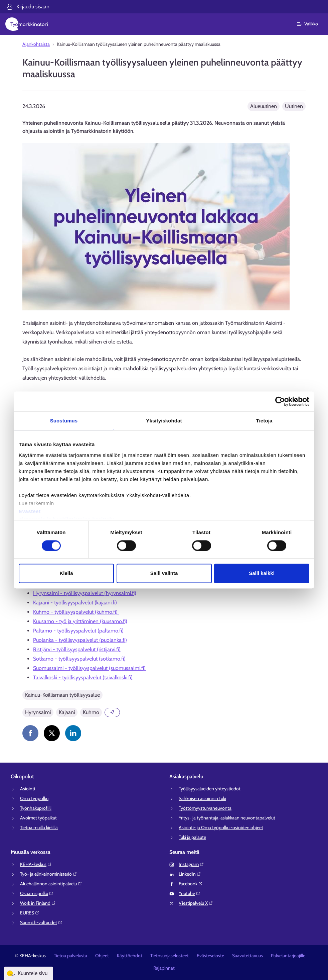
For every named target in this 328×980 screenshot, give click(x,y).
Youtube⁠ (190, 893)
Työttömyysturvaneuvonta (205, 808)
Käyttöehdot (130, 956)
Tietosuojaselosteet (170, 956)
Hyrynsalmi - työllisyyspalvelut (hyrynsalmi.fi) (85, 593)
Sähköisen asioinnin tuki (202, 798)
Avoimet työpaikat (38, 818)
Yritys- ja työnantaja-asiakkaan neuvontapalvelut (227, 818)
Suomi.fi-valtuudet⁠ (41, 922)
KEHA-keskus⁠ (36, 864)
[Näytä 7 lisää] (112, 712)
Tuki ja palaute (192, 837)
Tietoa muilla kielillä (39, 827)
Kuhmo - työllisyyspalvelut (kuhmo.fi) (76, 612)
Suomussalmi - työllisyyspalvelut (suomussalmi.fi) (89, 668)
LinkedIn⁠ (190, 874)
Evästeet (30, 511)
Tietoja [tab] (264, 421)
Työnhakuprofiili (36, 808)
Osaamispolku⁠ (37, 893)
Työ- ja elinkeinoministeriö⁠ (49, 874)
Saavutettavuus (248, 956)
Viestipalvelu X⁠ (196, 903)
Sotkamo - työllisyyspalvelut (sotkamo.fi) (80, 659)
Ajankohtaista (36, 44)
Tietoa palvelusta (70, 956)
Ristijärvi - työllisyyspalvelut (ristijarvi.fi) (77, 649)
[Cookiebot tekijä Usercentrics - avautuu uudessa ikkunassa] (280, 401)
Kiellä (66, 573)
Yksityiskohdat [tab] (164, 421)
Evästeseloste (210, 956)
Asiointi (28, 789)
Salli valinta (164, 573)
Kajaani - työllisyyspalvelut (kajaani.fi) (75, 603)
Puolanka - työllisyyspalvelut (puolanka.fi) (80, 640)
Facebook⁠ (191, 884)
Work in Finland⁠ (38, 903)
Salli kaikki (262, 573)
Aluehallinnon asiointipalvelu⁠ (51, 884)
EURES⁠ (30, 913)
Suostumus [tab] (64, 421)
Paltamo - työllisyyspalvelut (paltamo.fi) (78, 631)
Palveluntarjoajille (288, 956)
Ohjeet (102, 956)
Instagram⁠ (191, 864)
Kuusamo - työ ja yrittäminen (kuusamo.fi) (80, 621)
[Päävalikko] (311, 24)
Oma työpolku (34, 798)
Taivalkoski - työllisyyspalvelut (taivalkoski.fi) (83, 677)
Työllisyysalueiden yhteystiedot (210, 789)
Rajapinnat (164, 968)
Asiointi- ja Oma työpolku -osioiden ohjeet (221, 827)
